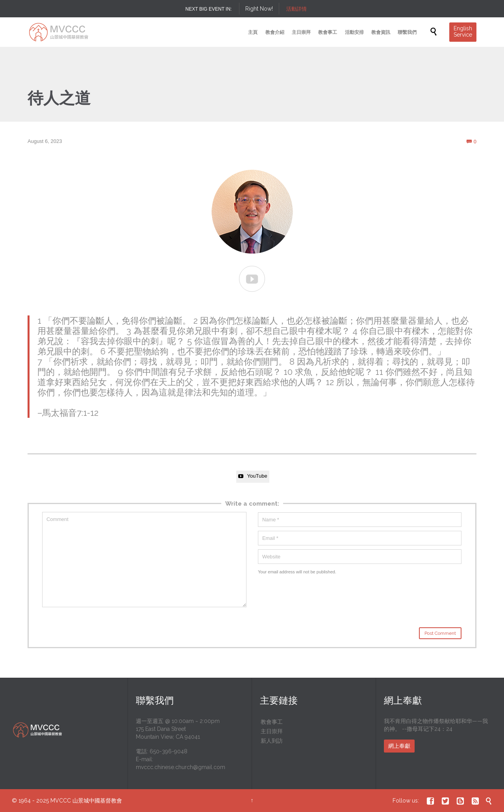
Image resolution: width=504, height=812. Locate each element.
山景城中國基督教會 (97, 801)
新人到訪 (272, 741)
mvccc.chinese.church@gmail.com (181, 767)
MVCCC (61, 801)
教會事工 (272, 722)
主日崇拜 (272, 731)
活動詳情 (296, 9)
